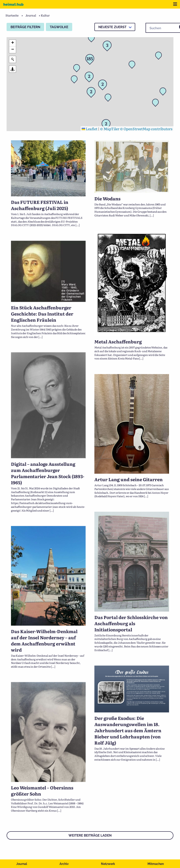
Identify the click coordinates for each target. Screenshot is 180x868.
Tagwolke (59, 27)
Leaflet (89, 129)
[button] (93, 39)
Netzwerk (108, 864)
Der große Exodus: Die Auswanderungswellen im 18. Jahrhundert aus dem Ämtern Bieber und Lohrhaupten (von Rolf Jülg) (128, 711)
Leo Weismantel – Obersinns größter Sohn (42, 770)
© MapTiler (110, 129)
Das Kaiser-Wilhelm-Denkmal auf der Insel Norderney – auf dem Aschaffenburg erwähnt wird (44, 627)
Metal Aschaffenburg (118, 341)
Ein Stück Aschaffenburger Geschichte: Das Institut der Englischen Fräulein (42, 313)
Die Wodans (107, 198)
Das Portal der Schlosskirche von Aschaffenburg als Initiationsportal (131, 611)
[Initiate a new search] (13, 59)
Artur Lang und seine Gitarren (129, 471)
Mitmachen (156, 864)
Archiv (64, 864)
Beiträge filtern (25, 27)
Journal (22, 864)
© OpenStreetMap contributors (146, 129)
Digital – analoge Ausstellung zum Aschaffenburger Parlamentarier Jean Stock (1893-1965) (48, 468)
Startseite (12, 15)
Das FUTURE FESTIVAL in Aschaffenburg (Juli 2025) (40, 205)
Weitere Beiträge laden (90, 835)
